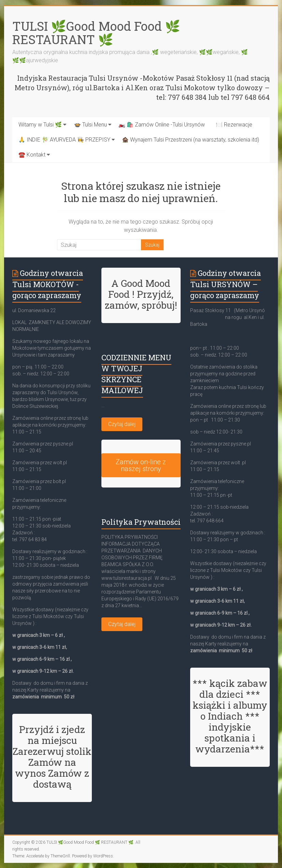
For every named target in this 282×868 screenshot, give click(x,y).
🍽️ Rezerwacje (234, 125)
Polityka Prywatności (141, 522)
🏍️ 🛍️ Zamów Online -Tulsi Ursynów (162, 125)
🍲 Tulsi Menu (90, 125)
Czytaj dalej (122, 424)
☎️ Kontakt (32, 155)
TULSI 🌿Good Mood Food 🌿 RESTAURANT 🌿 (96, 33)
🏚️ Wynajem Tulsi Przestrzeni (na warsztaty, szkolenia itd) (191, 140)
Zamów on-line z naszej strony (141, 465)
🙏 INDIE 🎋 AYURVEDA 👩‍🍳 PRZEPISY (64, 140)
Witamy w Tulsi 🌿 (40, 125)
